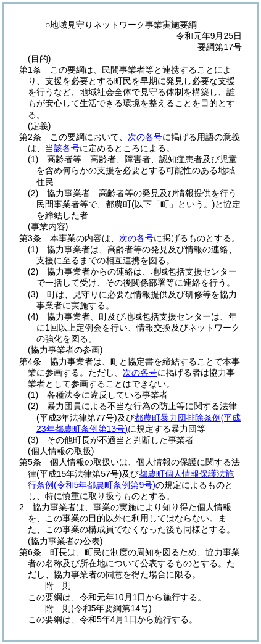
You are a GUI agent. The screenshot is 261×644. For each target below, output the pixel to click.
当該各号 (62, 148)
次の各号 (145, 137)
